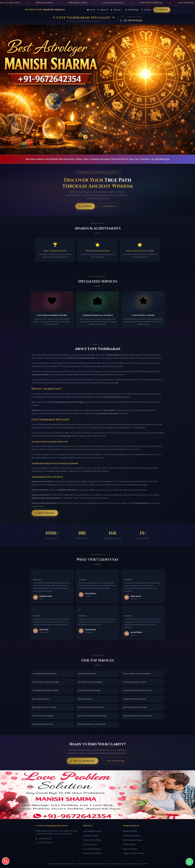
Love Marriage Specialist (87, 674)
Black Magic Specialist (41, 699)
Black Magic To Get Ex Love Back (44, 707)
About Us (103, 10)
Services (117, 10)
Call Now (162, 10)
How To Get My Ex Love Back (43, 716)
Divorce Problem (90, 844)
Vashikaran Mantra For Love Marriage (91, 724)
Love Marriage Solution (92, 831)
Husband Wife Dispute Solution (135, 699)
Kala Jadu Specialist (85, 699)
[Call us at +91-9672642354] (6, 861)
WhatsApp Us (108, 206)
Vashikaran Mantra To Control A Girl (91, 707)
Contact (146, 10)
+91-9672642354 (131, 20)
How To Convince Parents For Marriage (92, 716)
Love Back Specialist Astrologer (89, 690)
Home (91, 10)
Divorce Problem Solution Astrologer (137, 674)
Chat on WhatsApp (114, 761)
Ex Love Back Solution (92, 849)
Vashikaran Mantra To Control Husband (137, 716)
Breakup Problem (130, 831)
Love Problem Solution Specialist (44, 674)
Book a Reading (45, 513)
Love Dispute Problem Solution (135, 682)
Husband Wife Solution (92, 853)
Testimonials (132, 10)
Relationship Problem (132, 836)
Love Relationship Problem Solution (46, 690)
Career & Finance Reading (134, 853)
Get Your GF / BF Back (92, 840)
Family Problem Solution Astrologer (46, 682)
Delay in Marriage (130, 849)
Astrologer (45, 10)
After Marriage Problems (133, 840)
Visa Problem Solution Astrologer (90, 682)
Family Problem (129, 844)
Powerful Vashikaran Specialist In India (137, 690)
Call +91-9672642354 (83, 761)
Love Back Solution (91, 836)
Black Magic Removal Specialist (135, 707)
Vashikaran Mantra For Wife (43, 724)
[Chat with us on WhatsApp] (189, 861)
